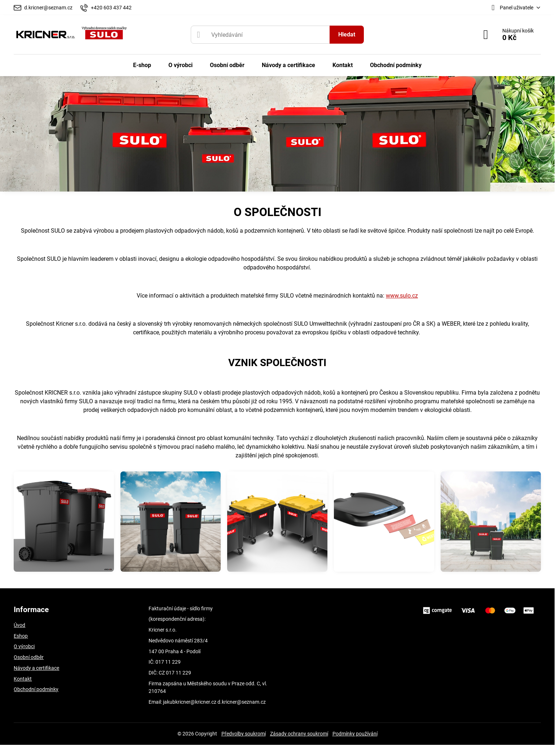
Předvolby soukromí (244, 734)
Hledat (347, 34)
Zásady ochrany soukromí (299, 734)
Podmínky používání (355, 734)
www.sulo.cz (402, 296)
